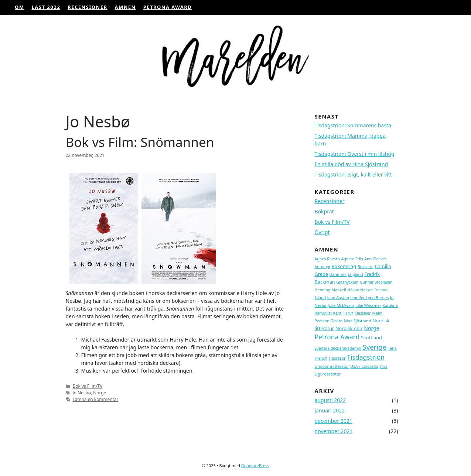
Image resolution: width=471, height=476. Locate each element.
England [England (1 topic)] (356, 274)
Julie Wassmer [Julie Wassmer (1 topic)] (368, 305)
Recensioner (87, 7)
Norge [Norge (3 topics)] (372, 328)
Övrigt (322, 232)
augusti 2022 (330, 400)
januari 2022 (330, 410)
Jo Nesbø (82, 393)
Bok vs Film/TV (88, 386)
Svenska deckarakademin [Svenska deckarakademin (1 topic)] (338, 348)
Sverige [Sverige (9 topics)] (375, 347)
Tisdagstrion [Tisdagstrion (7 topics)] (366, 357)
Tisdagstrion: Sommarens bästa (353, 125)
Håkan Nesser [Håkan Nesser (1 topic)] (360, 290)
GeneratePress (255, 465)
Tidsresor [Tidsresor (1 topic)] (337, 358)
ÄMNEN (125, 7)
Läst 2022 (46, 7)
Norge (100, 393)
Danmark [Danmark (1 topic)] (338, 274)
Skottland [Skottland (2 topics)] (371, 338)
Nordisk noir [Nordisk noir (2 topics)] (349, 328)
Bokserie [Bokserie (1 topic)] (366, 267)
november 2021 (334, 431)
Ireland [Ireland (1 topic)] (381, 290)
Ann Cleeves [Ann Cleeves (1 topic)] (376, 259)
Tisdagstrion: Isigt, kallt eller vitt (353, 174)
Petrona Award (168, 7)
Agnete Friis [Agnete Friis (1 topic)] (352, 259)
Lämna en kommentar (96, 399)
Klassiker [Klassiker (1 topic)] (362, 313)
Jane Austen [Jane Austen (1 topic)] (338, 298)
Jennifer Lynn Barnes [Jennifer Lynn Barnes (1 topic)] (370, 298)
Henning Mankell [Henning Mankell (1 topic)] (330, 290)
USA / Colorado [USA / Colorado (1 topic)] (364, 366)
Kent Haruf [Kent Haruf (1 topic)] (343, 313)
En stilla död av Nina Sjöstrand (351, 164)
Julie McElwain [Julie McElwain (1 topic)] (341, 305)
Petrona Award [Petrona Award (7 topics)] (337, 337)
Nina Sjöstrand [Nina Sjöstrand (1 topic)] (358, 321)
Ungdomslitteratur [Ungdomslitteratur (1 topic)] (332, 366)
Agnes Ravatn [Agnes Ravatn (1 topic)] (327, 259)
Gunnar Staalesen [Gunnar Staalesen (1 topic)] (376, 282)
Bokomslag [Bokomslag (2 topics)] (344, 266)
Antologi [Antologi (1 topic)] (322, 267)
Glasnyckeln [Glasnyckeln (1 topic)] (347, 282)
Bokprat (324, 211)
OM (20, 7)
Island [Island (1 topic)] (320, 298)
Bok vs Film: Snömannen (140, 142)
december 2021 (334, 421)
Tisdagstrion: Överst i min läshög (355, 154)
